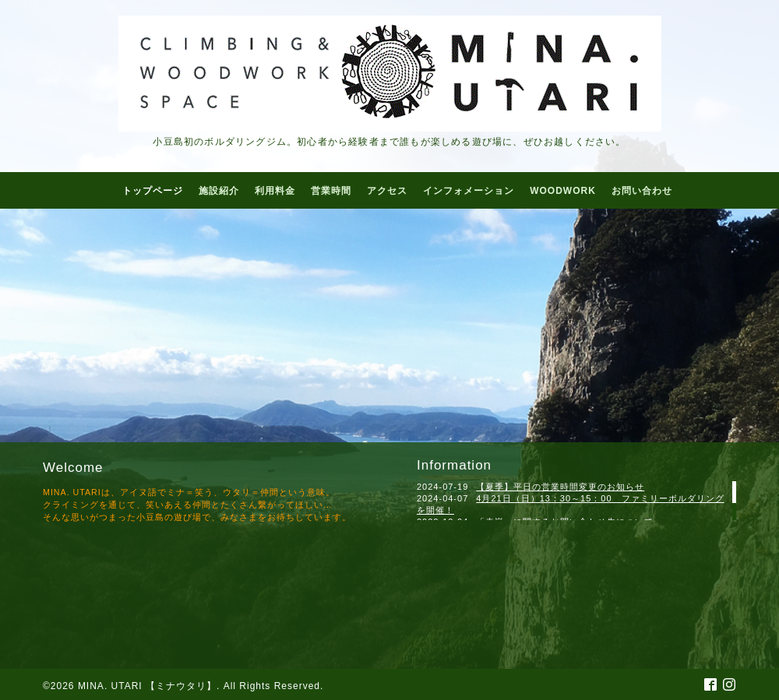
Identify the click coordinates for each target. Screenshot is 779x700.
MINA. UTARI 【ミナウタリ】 (147, 686)
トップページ (153, 191)
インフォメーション (469, 191)
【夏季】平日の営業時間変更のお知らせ (560, 487)
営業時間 (331, 191)
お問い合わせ (642, 191)
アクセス (387, 191)
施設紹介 (219, 191)
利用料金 (275, 191)
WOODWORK (563, 191)
